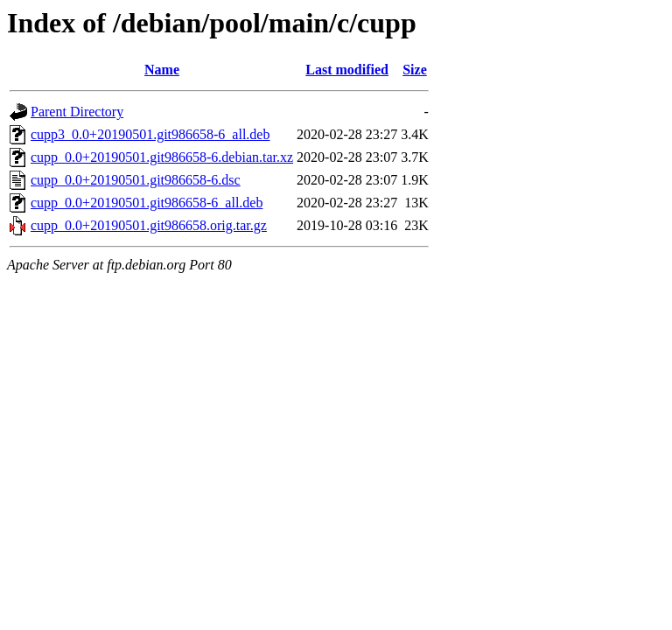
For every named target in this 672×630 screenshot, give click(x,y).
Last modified (347, 70)
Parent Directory (77, 112)
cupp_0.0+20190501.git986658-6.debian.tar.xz (162, 157)
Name (162, 70)
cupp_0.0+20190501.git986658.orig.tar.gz (149, 225)
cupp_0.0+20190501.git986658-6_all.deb (147, 203)
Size (415, 70)
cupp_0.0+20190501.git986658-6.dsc (136, 180)
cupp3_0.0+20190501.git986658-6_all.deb (150, 134)
